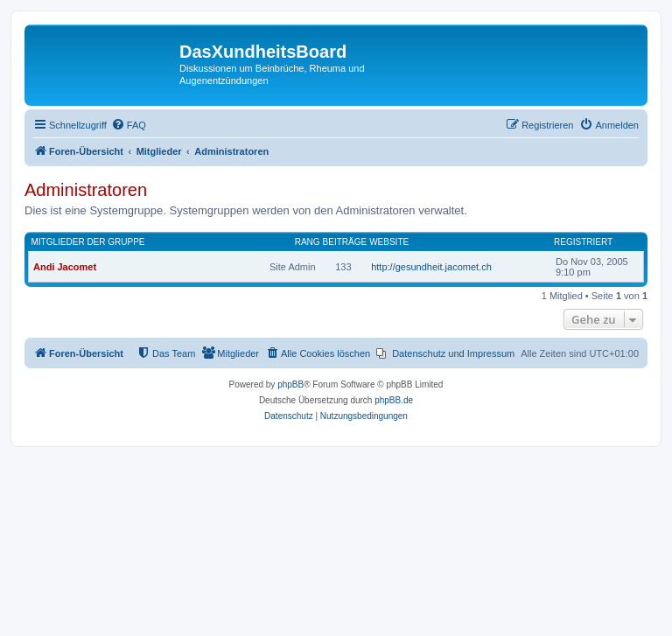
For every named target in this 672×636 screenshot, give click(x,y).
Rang (308, 242)
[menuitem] (129, 125)
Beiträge (345, 242)
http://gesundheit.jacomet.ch (431, 267)
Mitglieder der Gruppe (88, 242)
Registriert (583, 242)
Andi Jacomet (65, 267)
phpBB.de (394, 400)
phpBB (290, 384)
